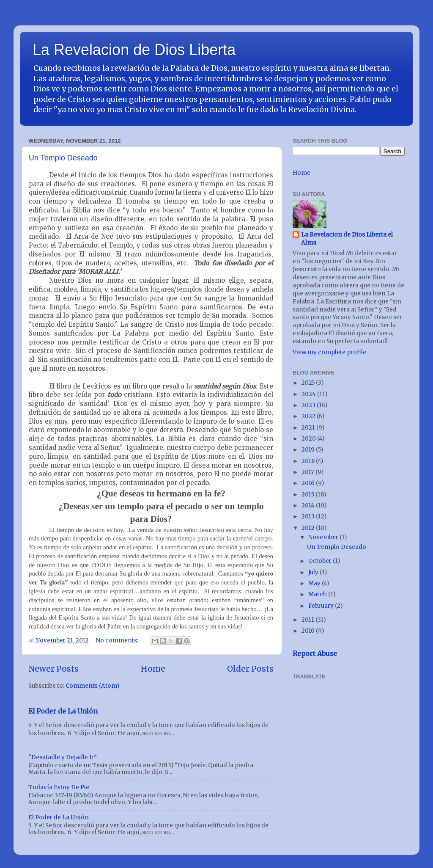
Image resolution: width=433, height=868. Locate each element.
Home (153, 669)
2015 (308, 495)
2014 (309, 506)
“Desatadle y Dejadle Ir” (63, 757)
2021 (309, 428)
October (321, 561)
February (322, 606)
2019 (309, 450)
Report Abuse (315, 653)
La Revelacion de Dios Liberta (134, 50)
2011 (308, 620)
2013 (309, 517)
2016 (309, 483)
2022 (309, 416)
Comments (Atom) (92, 686)
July (314, 572)
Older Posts (250, 669)
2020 (309, 439)
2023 (309, 405)
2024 (309, 394)
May (315, 583)
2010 (309, 631)
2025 (309, 383)
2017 (308, 472)
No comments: (118, 641)
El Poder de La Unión (63, 711)
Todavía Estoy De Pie (59, 787)
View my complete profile (329, 352)
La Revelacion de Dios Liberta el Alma (347, 239)
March (318, 594)
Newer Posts (53, 669)
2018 (309, 461)
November (324, 537)
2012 (309, 528)
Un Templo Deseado (63, 158)
